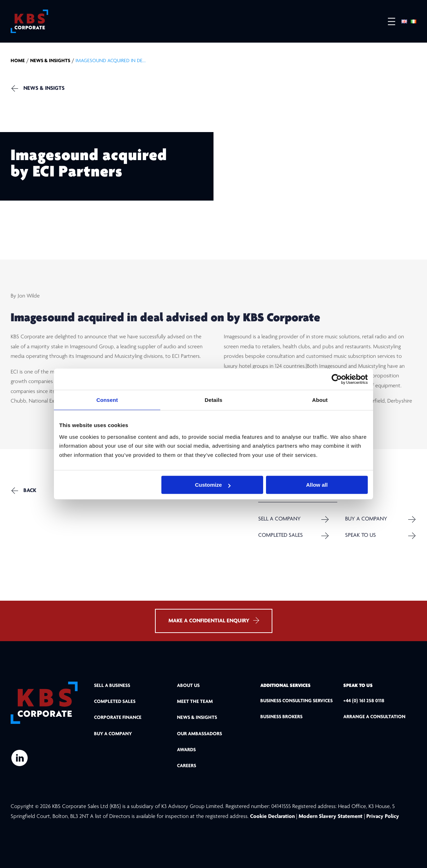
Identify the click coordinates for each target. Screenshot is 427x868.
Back (30, 491)
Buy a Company (366, 519)
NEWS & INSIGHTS (50, 61)
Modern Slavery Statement (331, 817)
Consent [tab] (107, 400)
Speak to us (361, 535)
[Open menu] (388, 21)
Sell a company (279, 519)
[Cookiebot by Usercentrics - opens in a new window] (337, 379)
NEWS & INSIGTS (44, 88)
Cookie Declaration (273, 817)
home (18, 61)
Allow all (317, 485)
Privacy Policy (383, 817)
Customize (213, 485)
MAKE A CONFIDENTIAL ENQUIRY (214, 620)
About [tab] (320, 400)
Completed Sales (281, 535)
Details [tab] (213, 400)
